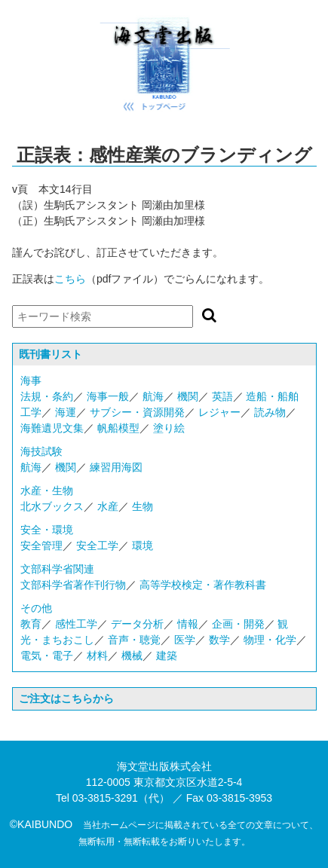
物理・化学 (270, 640)
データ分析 (137, 624)
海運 (66, 412)
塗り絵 (169, 428)
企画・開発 (238, 624)
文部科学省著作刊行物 (73, 585)
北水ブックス (52, 506)
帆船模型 (118, 428)
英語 (222, 396)
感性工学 (76, 624)
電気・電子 (47, 656)
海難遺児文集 (52, 428)
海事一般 (108, 396)
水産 (108, 506)
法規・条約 (47, 396)
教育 (31, 624)
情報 (188, 624)
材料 (97, 656)
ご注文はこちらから (66, 698)
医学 (185, 640)
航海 (153, 396)
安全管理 (41, 546)
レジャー (219, 412)
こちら (70, 279)
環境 (143, 546)
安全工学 (97, 546)
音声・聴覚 (134, 640)
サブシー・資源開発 (137, 412)
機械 (132, 656)
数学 (219, 640)
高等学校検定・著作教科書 (203, 585)
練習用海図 (116, 467)
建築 (167, 656)
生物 (143, 506)
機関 (188, 396)
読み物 (270, 412)
